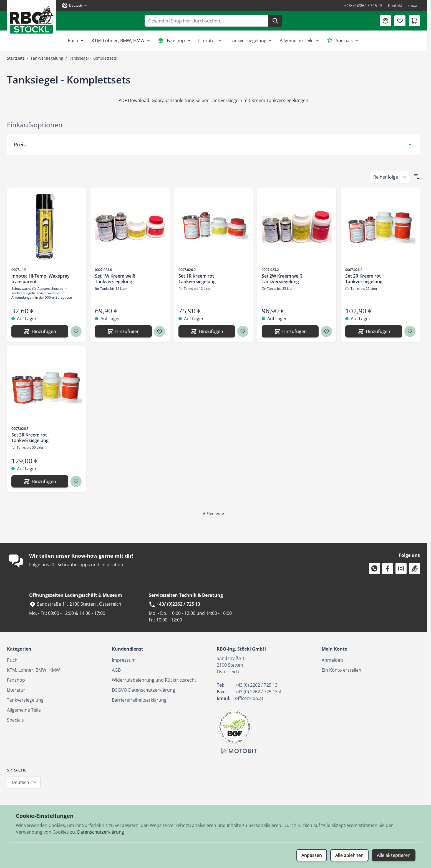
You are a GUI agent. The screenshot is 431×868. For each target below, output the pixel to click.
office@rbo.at (249, 698)
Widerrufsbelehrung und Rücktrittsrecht (154, 680)
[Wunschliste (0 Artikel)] (400, 21)
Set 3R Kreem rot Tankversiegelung (30, 438)
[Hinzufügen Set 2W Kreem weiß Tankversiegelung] (290, 331)
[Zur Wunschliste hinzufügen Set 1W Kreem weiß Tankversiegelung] (160, 331)
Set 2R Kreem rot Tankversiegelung (364, 279)
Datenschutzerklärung (101, 832)
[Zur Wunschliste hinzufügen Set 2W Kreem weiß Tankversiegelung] (326, 331)
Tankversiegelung (251, 40)
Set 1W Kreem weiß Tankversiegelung (115, 279)
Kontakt (395, 5)
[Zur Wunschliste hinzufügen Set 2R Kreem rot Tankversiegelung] (410, 331)
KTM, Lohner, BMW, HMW (121, 40)
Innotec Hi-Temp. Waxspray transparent (41, 279)
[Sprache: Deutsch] (75, 6)
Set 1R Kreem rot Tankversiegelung (197, 279)
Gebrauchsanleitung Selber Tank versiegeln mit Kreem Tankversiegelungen (230, 100)
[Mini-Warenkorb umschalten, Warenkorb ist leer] (414, 21)
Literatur (211, 40)
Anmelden (332, 660)
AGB (116, 670)
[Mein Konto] (385, 21)
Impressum (124, 660)
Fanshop (175, 40)
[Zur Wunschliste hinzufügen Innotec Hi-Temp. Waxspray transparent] (76, 331)
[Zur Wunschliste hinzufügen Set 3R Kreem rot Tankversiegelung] (76, 481)
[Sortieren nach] (390, 177)
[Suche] (275, 21)
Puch (76, 40)
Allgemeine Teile (300, 40)
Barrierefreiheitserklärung (139, 700)
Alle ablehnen (349, 855)
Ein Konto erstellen (341, 670)
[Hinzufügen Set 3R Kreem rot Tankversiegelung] (40, 481)
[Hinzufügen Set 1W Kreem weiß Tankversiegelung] (123, 331)
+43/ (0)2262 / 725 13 (363, 5)
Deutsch (20, 782)
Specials (343, 40)
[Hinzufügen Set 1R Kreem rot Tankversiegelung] (207, 331)
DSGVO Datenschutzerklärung (143, 690)
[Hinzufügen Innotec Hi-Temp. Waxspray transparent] (40, 331)
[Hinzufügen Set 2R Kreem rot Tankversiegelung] (374, 331)
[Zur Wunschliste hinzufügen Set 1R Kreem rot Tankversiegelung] (243, 331)
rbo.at (413, 5)
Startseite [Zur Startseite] (16, 58)
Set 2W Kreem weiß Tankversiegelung (282, 279)
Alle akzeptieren (394, 855)
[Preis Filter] (213, 144)
